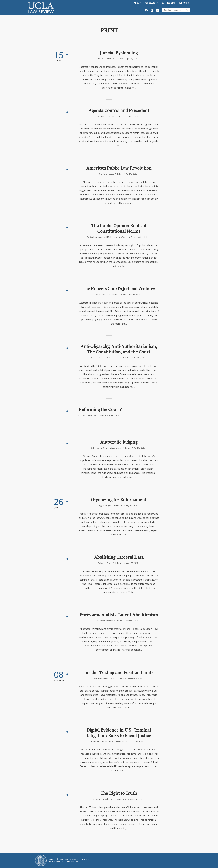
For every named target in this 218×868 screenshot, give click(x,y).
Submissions (168, 3)
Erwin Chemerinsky (89, 415)
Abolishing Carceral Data (119, 557)
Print (122, 59)
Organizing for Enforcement (119, 500)
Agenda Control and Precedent (119, 111)
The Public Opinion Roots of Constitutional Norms (119, 229)
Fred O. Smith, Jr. (108, 59)
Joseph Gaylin (106, 563)
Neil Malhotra (109, 237)
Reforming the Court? (100, 410)
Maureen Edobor (103, 799)
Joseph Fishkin (99, 358)
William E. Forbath (115, 358)
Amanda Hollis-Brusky (108, 295)
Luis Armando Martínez (103, 741)
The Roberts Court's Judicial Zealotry (119, 289)
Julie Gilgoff (106, 505)
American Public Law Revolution (119, 168)
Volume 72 (120, 678)
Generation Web (72, 861)
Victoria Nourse (108, 174)
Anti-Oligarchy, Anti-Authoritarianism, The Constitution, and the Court (119, 349)
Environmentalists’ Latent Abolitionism (119, 615)
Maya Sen (121, 237)
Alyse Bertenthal (106, 621)
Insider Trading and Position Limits (119, 673)
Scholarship (151, 3)
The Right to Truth (119, 794)
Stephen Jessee (96, 237)
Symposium (185, 3)
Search (188, 10)
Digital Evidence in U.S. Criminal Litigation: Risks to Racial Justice (119, 733)
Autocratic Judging (119, 442)
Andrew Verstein (103, 678)
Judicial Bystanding (119, 53)
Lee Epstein (117, 448)
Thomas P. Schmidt (108, 116)
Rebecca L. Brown (101, 448)
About (137, 3)
